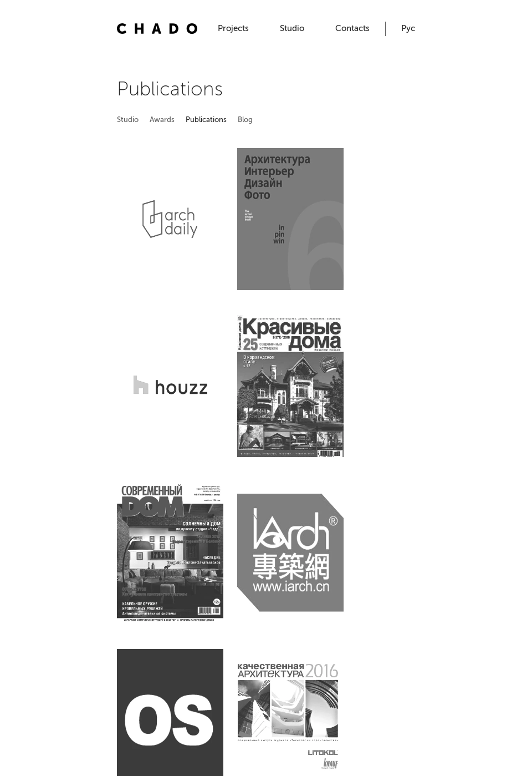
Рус (408, 28)
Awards (162, 120)
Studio (292, 28)
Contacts (352, 28)
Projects (233, 28)
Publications (206, 120)
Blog (245, 120)
